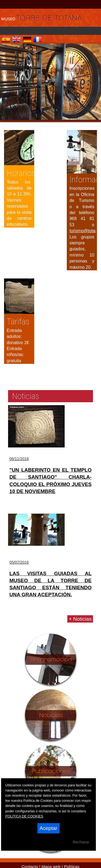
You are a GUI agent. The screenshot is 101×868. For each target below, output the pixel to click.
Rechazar (81, 842)
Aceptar (48, 828)
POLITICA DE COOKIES (24, 816)
